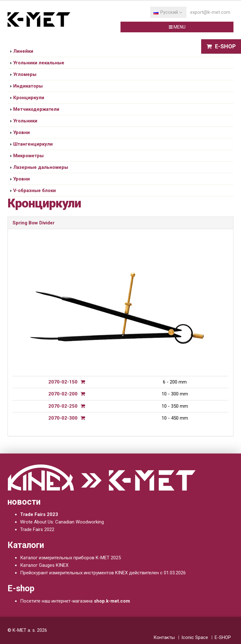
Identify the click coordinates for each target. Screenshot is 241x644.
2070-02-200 (63, 394)
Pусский (168, 12)
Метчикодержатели (36, 109)
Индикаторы (28, 86)
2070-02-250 (63, 406)
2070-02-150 (63, 382)
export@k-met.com (210, 12)
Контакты (164, 637)
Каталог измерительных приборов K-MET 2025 (70, 558)
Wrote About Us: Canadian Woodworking (62, 522)
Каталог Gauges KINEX (44, 565)
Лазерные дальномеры (41, 167)
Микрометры (28, 156)
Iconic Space (195, 637)
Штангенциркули (33, 144)
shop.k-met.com (112, 601)
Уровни (21, 132)
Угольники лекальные (39, 63)
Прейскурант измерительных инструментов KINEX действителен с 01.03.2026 (103, 573)
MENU (177, 27)
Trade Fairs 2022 (37, 529)
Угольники (25, 121)
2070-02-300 (63, 418)
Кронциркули (29, 98)
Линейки (23, 51)
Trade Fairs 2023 (39, 514)
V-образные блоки (35, 191)
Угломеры (25, 74)
